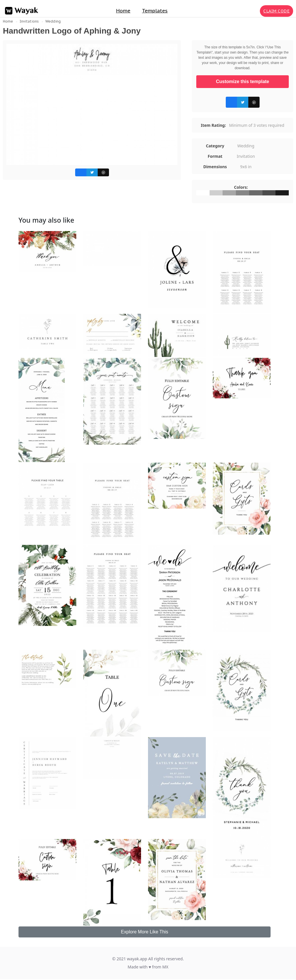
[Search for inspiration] (254, 11)
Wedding (53, 21)
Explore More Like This (144, 932)
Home (123, 11)
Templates (155, 11)
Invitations (29, 21)
